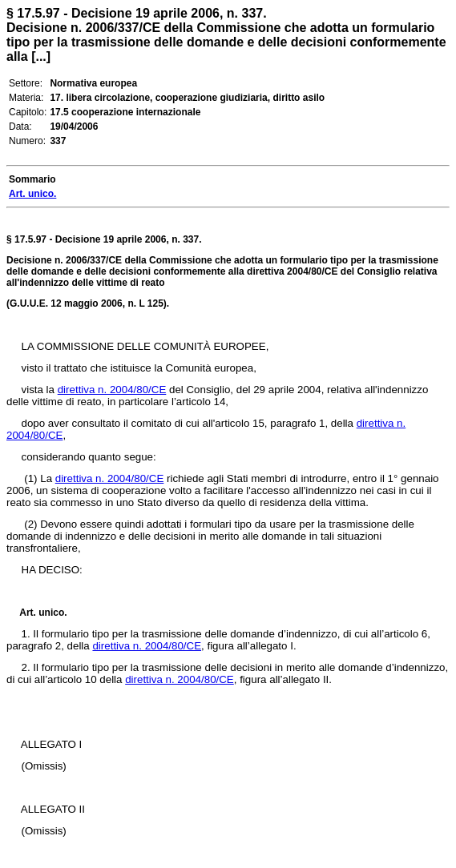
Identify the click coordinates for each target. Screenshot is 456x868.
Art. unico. (43, 613)
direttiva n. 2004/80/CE (112, 390)
